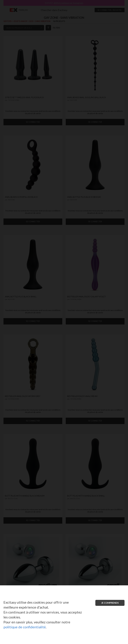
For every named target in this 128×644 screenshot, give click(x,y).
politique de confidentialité (25, 627)
